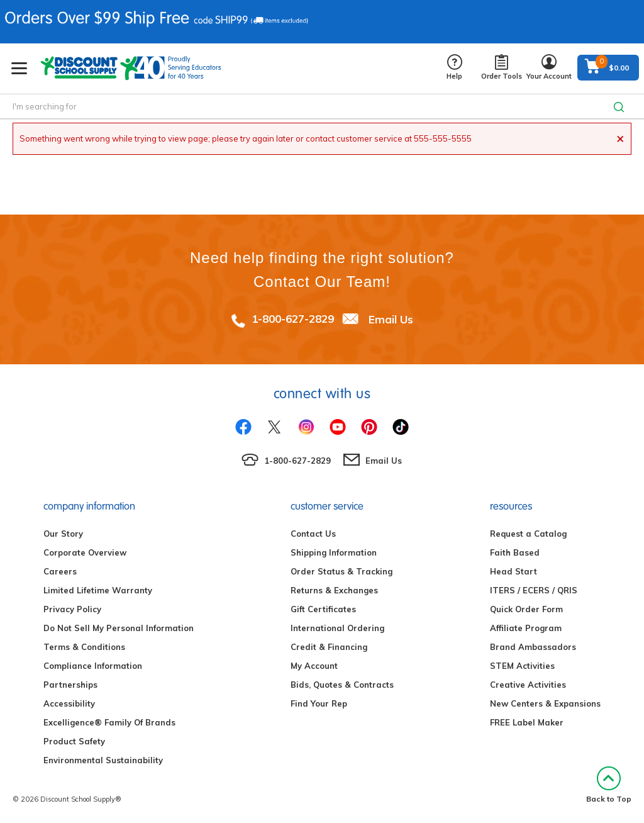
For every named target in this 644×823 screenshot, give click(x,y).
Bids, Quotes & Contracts (342, 685)
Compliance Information (93, 666)
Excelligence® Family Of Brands (109, 722)
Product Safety (74, 741)
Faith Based (515, 552)
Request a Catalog (528, 534)
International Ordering (337, 628)
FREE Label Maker (527, 722)
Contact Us (313, 534)
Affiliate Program (526, 628)
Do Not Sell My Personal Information (119, 628)
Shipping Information (334, 552)
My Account (314, 666)
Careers (60, 571)
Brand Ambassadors (533, 647)
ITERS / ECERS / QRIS (534, 590)
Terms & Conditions (84, 647)
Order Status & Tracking (341, 571)
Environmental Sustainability (103, 760)
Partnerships (70, 685)
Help (454, 68)
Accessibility (69, 703)
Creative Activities (528, 685)
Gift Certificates (323, 609)
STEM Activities (522, 666)
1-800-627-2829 (293, 319)
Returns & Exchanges (334, 590)
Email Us (391, 319)
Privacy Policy (72, 609)
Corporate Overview (85, 552)
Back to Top (609, 785)
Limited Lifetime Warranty (98, 590)
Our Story (63, 534)
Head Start (514, 571)
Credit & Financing (329, 647)
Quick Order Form (526, 609)
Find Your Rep (319, 703)
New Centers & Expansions (545, 703)
